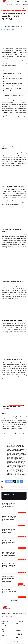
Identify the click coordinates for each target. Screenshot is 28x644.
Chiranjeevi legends (19, 447)
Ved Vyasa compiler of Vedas (14, 469)
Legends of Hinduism (18, 463)
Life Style (16, 10)
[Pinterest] (21, 634)
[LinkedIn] (17, 637)
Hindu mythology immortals (18, 456)
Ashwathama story (12, 445)
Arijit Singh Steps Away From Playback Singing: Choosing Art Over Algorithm (9, 531)
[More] (16, 29)
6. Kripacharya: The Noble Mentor (13, 86)
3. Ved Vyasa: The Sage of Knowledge (13, 79)
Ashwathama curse (19, 444)
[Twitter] (19, 634)
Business (21, 584)
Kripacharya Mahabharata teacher (16, 457)
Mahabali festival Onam (13, 464)
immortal (17, 56)
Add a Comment (16, 23)
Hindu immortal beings (13, 455)
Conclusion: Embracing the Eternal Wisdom (15, 91)
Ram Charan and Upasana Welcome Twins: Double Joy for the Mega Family (9, 542)
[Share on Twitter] (7, 29)
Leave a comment (20, 487)
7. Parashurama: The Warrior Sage (13, 88)
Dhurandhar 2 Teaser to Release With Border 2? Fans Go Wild (9, 591)
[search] (16, 2)
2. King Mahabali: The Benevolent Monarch (15, 76)
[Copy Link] (10, 29)
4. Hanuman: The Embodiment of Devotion (14, 81)
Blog (3, 10)
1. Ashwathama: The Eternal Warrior (13, 74)
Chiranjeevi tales (11, 449)
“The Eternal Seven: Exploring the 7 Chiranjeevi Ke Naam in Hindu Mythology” (13, 407)
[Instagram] (24, 634)
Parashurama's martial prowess (17, 468)
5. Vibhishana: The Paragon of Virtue (13, 83)
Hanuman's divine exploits (19, 453)
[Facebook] (17, 634)
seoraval (9, 23)
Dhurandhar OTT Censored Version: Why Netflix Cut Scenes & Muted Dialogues (9, 554)
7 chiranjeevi (10, 444)
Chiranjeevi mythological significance (16, 448)
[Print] (13, 29)
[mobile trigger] (25, 2)
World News (22, 10)
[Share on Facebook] (5, 29)
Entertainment (9, 10)
